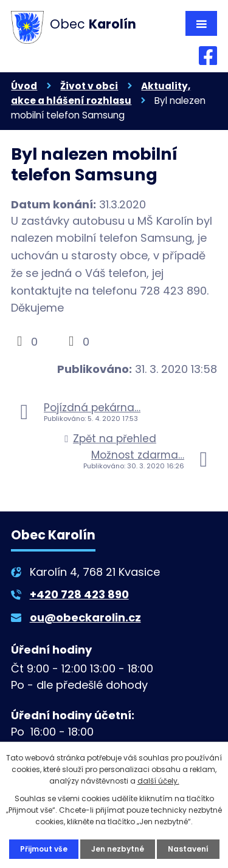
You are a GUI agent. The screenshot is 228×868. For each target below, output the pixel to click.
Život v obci (89, 86)
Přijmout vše (44, 849)
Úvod (24, 86)
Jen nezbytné (118, 849)
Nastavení (188, 849)
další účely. (158, 781)
